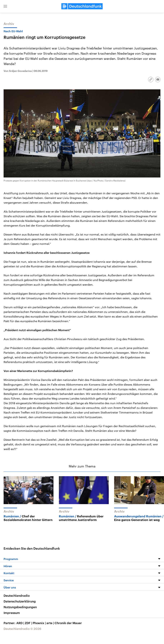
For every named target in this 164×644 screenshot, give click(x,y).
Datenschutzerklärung (20, 601)
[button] (5, 6)
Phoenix (40, 623)
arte (51, 623)
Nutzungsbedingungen (20, 607)
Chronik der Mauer (68, 623)
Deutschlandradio (17, 595)
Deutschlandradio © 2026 (22, 629)
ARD (21, 623)
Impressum (12, 613)
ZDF (29, 623)
